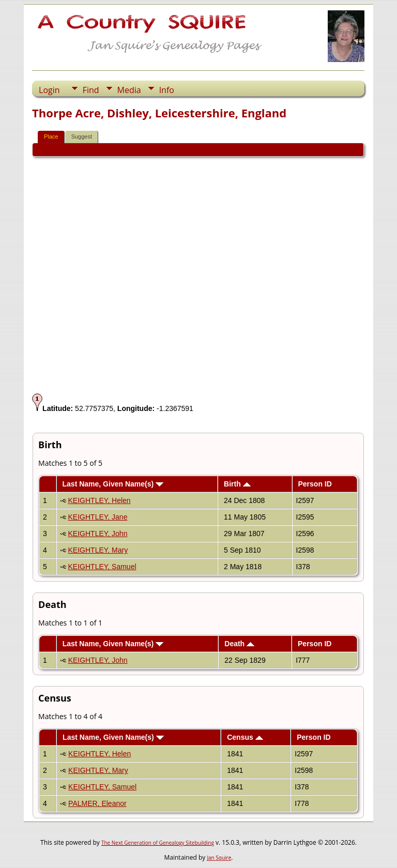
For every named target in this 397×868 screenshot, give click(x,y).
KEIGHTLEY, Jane (98, 517)
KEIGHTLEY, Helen (100, 500)
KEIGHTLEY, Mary (98, 550)
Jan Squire (219, 858)
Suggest (82, 136)
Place (51, 136)
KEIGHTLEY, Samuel (102, 567)
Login (49, 90)
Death (239, 644)
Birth (237, 484)
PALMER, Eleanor (97, 803)
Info (167, 90)
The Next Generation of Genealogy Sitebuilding (158, 843)
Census (245, 737)
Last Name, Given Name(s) (113, 484)
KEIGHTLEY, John (98, 534)
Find (91, 90)
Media (129, 90)
